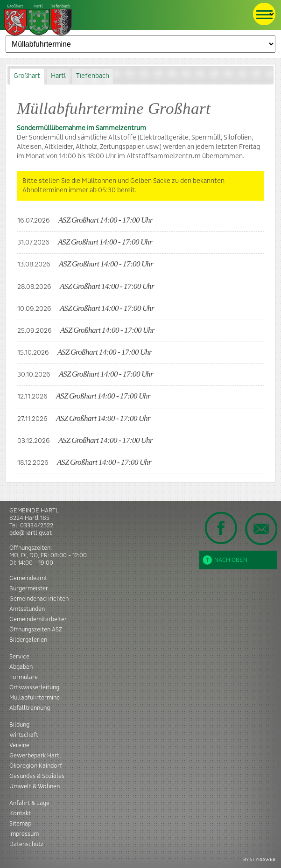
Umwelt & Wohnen (35, 786)
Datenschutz (26, 844)
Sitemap (20, 824)
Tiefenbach (38, 20)
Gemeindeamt (28, 578)
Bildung (19, 725)
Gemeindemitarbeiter (38, 619)
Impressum (24, 834)
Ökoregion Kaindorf (36, 766)
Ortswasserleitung (34, 687)
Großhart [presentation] (27, 76)
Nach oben (225, 560)
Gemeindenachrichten (39, 599)
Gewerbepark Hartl (35, 756)
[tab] (27, 76)
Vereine (19, 745)
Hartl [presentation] (58, 76)
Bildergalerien (28, 640)
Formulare (24, 677)
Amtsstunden (27, 609)
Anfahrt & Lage (29, 803)
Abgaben (21, 667)
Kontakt (20, 813)
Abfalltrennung (30, 708)
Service (19, 657)
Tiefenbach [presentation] (93, 76)
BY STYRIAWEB (259, 859)
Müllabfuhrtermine (35, 698)
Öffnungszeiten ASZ (36, 630)
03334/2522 (37, 525)
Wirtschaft (24, 735)
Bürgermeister (29, 588)
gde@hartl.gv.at (31, 533)
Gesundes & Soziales (37, 776)
